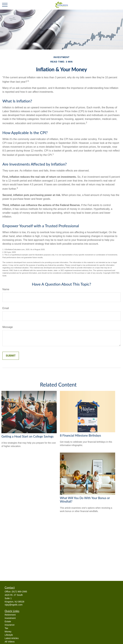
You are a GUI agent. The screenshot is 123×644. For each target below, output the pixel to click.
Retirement (10, 615)
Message (8, 327)
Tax (6, 628)
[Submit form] (11, 356)
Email (6, 308)
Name (6, 289)
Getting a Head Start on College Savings (27, 436)
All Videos (10, 642)
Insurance (10, 625)
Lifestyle (9, 635)
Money (8, 632)
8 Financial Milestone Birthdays (80, 435)
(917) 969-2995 (19, 592)
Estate (8, 621)
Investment (10, 618)
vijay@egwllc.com (14, 605)
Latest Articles (12, 638)
